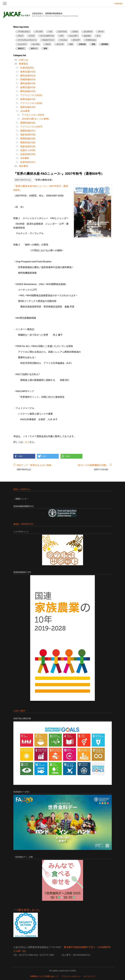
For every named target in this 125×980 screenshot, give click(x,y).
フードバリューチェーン (27, 40)
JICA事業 (25, 111)
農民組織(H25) (28, 91)
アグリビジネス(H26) (31, 103)
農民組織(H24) (28, 83)
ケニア (32, 36)
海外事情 (23, 166)
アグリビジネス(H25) (31, 95)
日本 (71, 44)
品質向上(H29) (28, 150)
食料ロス (34, 48)
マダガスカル (91, 40)
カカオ (75, 32)
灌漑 (93, 44)
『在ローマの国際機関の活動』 (92, 465)
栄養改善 (82, 44)
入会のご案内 (19, 711)
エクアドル (62, 32)
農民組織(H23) (28, 76)
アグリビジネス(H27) (31, 127)
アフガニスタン (24, 32)
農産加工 (21, 48)
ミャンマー (22, 44)
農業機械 (105, 44)
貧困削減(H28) (28, 139)
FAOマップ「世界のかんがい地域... (35, 465)
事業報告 (23, 64)
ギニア (20, 36)
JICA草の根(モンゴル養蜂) (35, 119)
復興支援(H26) (28, 107)
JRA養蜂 (24, 158)
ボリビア (76, 40)
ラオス (48, 44)
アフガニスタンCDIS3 (33, 115)
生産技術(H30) (28, 154)
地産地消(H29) (28, 146)
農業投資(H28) (28, 142)
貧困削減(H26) (28, 123)
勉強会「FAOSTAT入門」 (24, 524)
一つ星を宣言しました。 (28, 910)
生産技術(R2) (27, 68)
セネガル (87, 36)
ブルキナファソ (48, 40)
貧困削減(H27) (28, 131)
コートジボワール (47, 36)
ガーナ (101, 32)
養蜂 (45, 48)
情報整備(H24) (28, 79)
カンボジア (88, 32)
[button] (24, 456)
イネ (50, 32)
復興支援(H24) (28, 87)
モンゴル (36, 44)
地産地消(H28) (28, 135)
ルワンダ (60, 44)
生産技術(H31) (28, 162)
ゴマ (61, 36)
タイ (98, 36)
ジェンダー (73, 36)
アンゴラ (39, 32)
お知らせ (23, 60)
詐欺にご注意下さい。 (23, 489)
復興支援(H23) (28, 72)
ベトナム (63, 40)
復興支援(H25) (28, 99)
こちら (26, 442)
